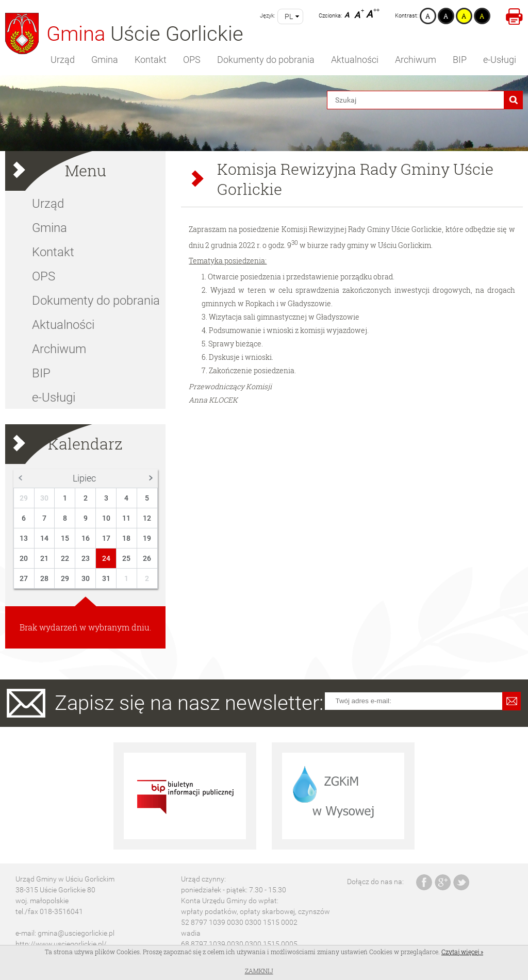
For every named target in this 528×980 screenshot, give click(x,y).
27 (24, 578)
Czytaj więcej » (462, 952)
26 (147, 558)
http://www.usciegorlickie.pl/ (61, 944)
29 (24, 498)
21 (44, 558)
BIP (460, 60)
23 (86, 558)
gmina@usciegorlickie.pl (76, 933)
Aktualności (355, 60)
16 (86, 538)
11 (126, 518)
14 (44, 538)
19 (147, 538)
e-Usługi (500, 60)
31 (106, 578)
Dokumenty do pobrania (266, 60)
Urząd (63, 60)
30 (44, 498)
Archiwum (416, 60)
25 (126, 558)
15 (65, 538)
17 (106, 538)
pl (289, 16)
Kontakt (151, 60)
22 (65, 558)
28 (44, 578)
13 (24, 538)
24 (106, 558)
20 (24, 558)
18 (126, 538)
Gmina (105, 60)
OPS (192, 60)
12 (147, 518)
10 (106, 518)
